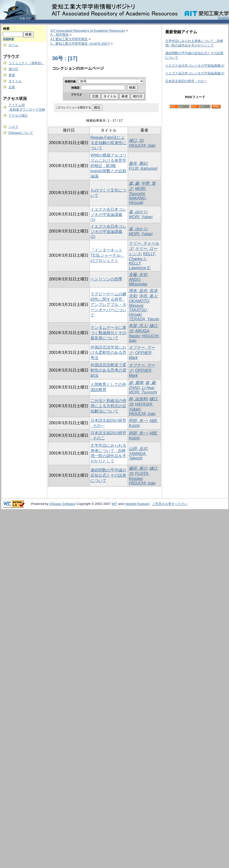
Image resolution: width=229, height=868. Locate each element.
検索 (6, 29)
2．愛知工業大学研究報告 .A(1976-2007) (80, 44)
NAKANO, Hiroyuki (138, 200)
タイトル (15, 81)
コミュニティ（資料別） (26, 63)
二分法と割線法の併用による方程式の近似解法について (108, 406)
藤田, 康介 (138, 468)
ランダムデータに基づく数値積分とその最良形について (108, 333)
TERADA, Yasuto (144, 319)
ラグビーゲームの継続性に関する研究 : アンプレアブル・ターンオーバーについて (108, 305)
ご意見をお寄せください (170, 504)
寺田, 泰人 (148, 296)
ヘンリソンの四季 (106, 279)
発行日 (13, 69)
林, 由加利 (138, 399)
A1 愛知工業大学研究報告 (69, 39)
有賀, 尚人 (138, 326)
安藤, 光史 (138, 275)
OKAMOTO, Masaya (140, 303)
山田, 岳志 (138, 449)
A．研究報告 (60, 35)
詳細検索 (8, 39)
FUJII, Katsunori (143, 168)
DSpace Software (63, 504)
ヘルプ (13, 127)
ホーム (13, 45)
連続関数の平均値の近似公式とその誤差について (108, 475)
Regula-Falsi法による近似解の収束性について (108, 143)
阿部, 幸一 (138, 421)
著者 (12, 75)
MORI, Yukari (141, 217)
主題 (12, 87)
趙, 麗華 (136, 383)
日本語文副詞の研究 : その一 (186, 81)
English (224, 18)
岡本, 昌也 (138, 291)
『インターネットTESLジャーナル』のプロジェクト (107, 255)
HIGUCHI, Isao (142, 145)
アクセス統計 (18, 115)
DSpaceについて (21, 133)
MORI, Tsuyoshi (143, 392)
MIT (114, 504)
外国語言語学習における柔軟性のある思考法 (108, 352)
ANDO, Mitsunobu (138, 282)
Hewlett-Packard (137, 504)
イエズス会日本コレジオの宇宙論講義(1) (108, 215)
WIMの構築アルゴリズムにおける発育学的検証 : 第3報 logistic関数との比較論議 (109, 166)
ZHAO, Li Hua (141, 388)
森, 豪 (134, 183)
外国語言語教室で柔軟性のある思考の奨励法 (108, 370)
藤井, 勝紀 (138, 163)
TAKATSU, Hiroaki (138, 312)
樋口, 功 (136, 140)
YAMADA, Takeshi (138, 456)
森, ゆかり (138, 212)
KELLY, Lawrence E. (140, 266)
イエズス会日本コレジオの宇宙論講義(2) (108, 231)
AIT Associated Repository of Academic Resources (88, 31)
